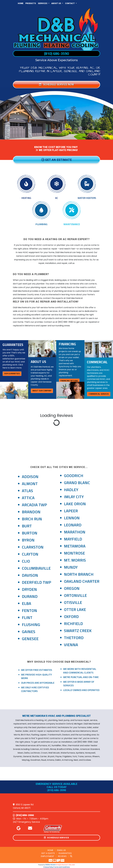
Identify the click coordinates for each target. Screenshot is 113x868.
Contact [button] (70, 3)
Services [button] (43, 3)
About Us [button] (56, 3)
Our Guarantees (12, 374)
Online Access (50, 865)
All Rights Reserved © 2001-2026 (65, 865)
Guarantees (65, 853)
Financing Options (69, 381)
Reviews (62, 856)
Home (21, 3)
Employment (48, 856)
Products (31, 3)
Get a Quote (48, 853)
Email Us (61, 850)
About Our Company (42, 391)
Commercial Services (99, 394)
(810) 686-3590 (56, 53)
